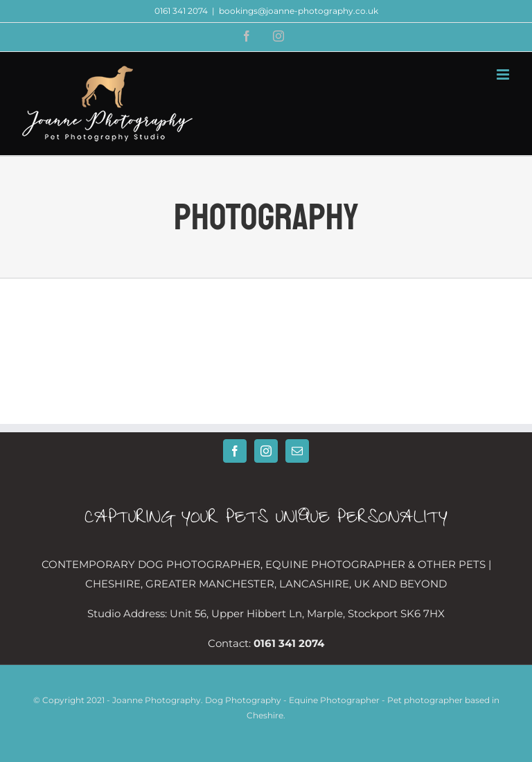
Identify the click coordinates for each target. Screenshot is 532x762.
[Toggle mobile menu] (504, 74)
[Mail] (297, 451)
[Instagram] (266, 451)
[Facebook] (235, 451)
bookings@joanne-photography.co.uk (299, 11)
